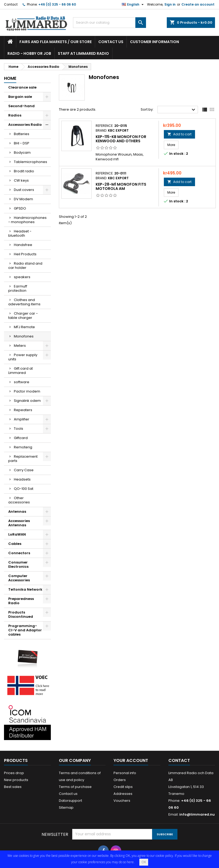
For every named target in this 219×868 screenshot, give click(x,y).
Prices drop (14, 773)
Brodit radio (24, 171)
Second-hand (21, 106)
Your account (131, 760)
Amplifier (22, 419)
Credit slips (123, 787)
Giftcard (21, 438)
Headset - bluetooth (20, 233)
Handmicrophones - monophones (27, 220)
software (22, 382)
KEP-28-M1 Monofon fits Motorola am (121, 186)
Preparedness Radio (21, 601)
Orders (120, 780)
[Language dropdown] (133, 5)
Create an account (198, 4)
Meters (20, 346)
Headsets (22, 479)
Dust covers (24, 190)
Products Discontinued (21, 614)
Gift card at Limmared (21, 371)
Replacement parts (23, 459)
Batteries (22, 134)
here (130, 862)
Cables (15, 544)
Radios (15, 115)
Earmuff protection (18, 288)
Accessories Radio (25, 125)
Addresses (123, 794)
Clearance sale (22, 87)
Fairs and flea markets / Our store (56, 42)
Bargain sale (20, 97)
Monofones (24, 336)
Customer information (155, 42)
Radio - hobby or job (29, 53)
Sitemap (66, 808)
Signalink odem (27, 401)
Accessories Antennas (19, 523)
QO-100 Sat (24, 489)
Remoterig (23, 447)
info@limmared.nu (197, 814)
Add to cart (179, 134)
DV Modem (23, 199)
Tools (19, 429)
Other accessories (19, 500)
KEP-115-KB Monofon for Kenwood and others (121, 139)
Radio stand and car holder (25, 266)
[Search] (109, 23)
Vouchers (122, 801)
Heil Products (25, 254)
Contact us (111, 42)
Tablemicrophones (31, 162)
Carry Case (24, 470)
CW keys (21, 180)
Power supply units (23, 357)
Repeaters (23, 410)
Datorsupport (70, 801)
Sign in (170, 4)
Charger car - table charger (23, 316)
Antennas (17, 512)
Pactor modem (27, 391)
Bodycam (22, 153)
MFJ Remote (24, 327)
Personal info (125, 773)
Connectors (19, 553)
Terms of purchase (75, 787)
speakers (22, 277)
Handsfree (23, 245)
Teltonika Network (25, 589)
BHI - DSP (22, 143)
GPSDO (20, 208)
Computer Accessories (19, 578)
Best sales (13, 787)
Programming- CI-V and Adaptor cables (25, 630)
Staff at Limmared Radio (83, 53)
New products (16, 780)
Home (10, 78)
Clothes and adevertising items (24, 302)
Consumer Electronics (18, 564)
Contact (11, 4)
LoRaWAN (17, 534)
